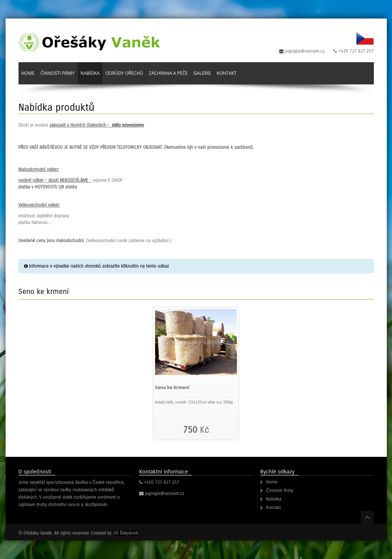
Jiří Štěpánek (125, 533)
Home (28, 73)
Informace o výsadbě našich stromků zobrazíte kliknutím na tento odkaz (99, 266)
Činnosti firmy (57, 73)
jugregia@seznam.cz (305, 51)
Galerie (202, 73)
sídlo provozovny (128, 125)
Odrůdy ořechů (124, 73)
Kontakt (227, 73)
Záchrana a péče (168, 73)
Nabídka (90, 73)
